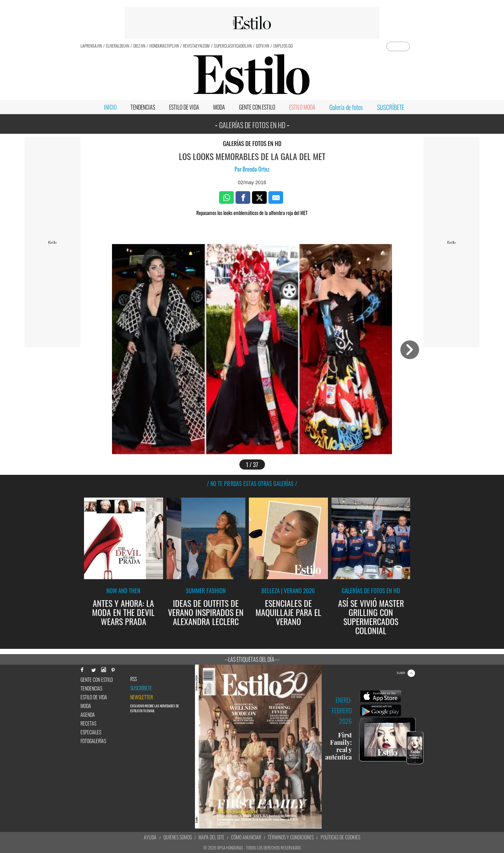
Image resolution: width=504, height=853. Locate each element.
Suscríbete (141, 688)
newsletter (142, 697)
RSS (134, 679)
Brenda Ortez (256, 169)
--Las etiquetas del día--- (252, 659)
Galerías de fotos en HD (252, 143)
